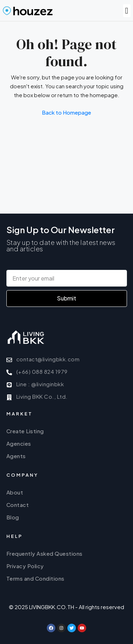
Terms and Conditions (35, 578)
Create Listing (25, 431)
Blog (13, 517)
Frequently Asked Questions (45, 553)
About (15, 492)
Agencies (19, 443)
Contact (18, 505)
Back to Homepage (66, 112)
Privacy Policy (25, 566)
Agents (16, 456)
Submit (67, 298)
